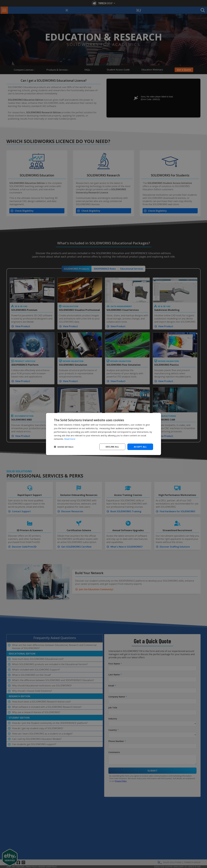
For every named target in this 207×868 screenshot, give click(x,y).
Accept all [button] (140, 447)
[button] (64, 447)
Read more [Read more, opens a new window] (70, 439)
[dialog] (103, 434)
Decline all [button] (112, 447)
